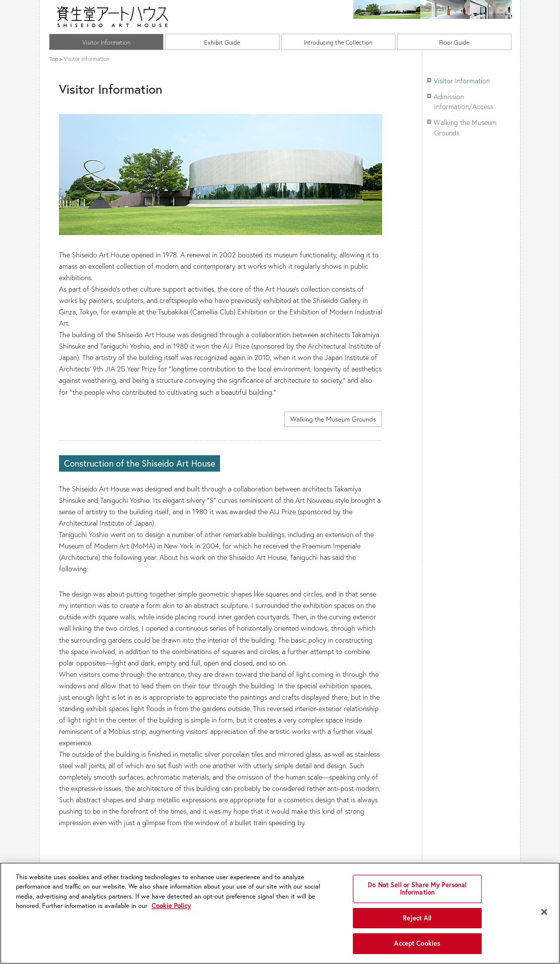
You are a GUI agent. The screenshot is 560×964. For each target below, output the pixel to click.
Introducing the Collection (338, 42)
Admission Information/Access (463, 101)
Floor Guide (454, 42)
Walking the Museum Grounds (333, 419)
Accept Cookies (417, 943)
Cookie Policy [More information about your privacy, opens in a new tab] (171, 906)
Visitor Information (106, 42)
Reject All (417, 918)
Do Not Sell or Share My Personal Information (417, 889)
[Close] (544, 912)
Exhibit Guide (222, 42)
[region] (280, 913)
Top (54, 59)
